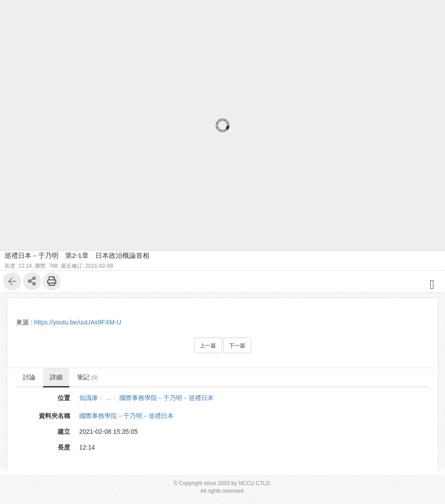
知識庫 (89, 398)
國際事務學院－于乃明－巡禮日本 (166, 398)
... (109, 398)
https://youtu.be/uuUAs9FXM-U (78, 322)
